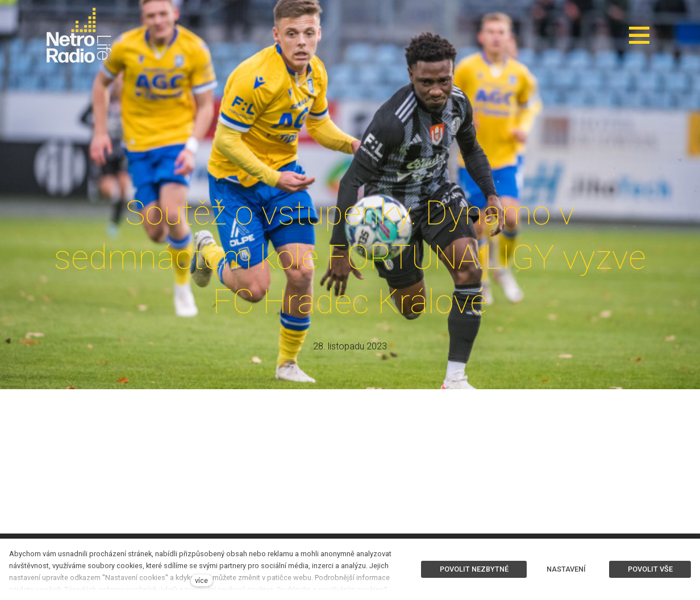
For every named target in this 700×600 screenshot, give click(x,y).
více (201, 580)
